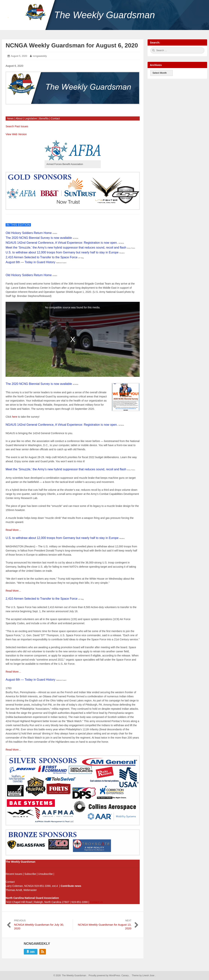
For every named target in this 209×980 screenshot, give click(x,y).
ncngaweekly (40, 56)
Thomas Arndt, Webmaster (21, 890)
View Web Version (16, 134)
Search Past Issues (17, 126)
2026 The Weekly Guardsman (71, 976)
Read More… (13, 530)
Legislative (31, 118)
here (15, 417)
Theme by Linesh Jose (143, 976)
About (19, 118)
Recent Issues (14, 874)
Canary (125, 976)
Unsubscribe (46, 874)
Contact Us (96, 902)
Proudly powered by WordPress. (105, 976)
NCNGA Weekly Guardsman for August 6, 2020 (72, 45)
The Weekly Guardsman (104, 15)
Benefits (44, 118)
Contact (55, 118)
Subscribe (30, 874)
